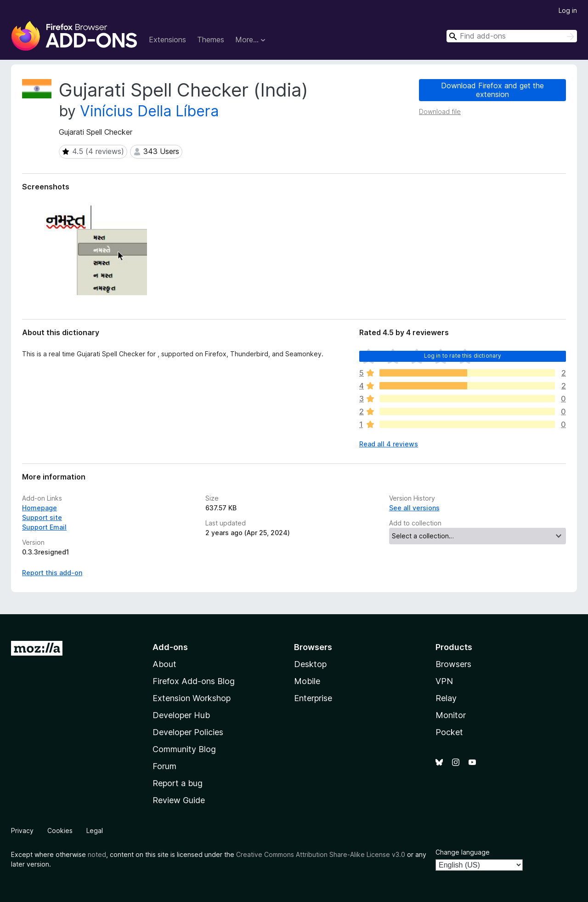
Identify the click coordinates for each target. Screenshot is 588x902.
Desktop (310, 664)
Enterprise (313, 698)
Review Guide (179, 800)
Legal (95, 831)
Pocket (449, 732)
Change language (463, 852)
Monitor (451, 715)
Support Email (44, 527)
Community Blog (184, 749)
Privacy (22, 831)
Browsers (453, 664)
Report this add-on (52, 573)
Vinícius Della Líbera (149, 111)
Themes (211, 40)
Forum (164, 766)
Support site (42, 517)
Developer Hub (181, 715)
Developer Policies (188, 732)
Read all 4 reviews (389, 444)
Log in (568, 10)
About (164, 664)
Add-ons (170, 647)
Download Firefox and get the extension (492, 90)
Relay (446, 698)
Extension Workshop (192, 698)
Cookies (60, 831)
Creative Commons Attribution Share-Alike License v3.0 (321, 854)
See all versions (414, 508)
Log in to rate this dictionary (463, 356)
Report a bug (178, 783)
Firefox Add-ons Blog (194, 681)
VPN (444, 681)
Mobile (307, 681)
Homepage (40, 508)
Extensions (167, 40)
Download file (440, 111)
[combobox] (512, 36)
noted (97, 854)
